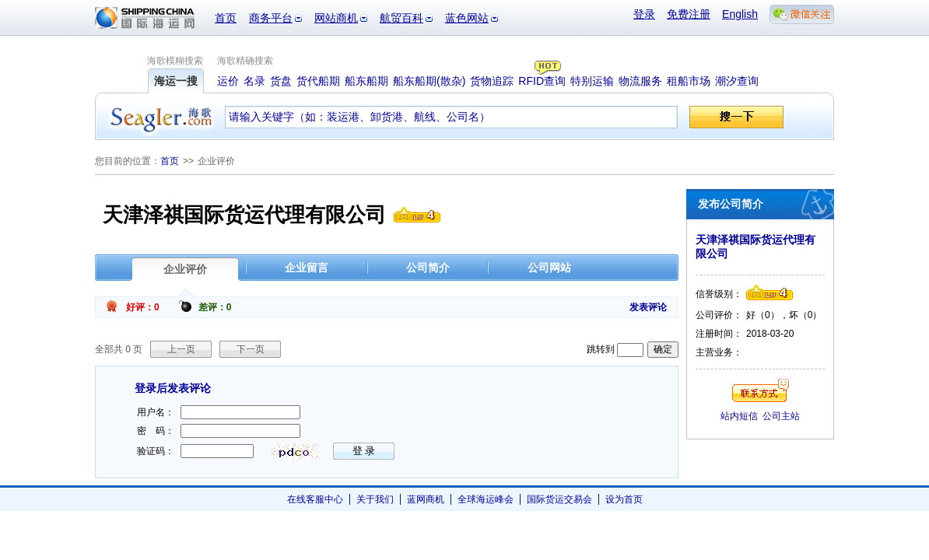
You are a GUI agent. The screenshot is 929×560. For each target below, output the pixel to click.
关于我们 (375, 499)
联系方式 (761, 390)
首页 (226, 18)
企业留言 (307, 268)
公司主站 (781, 416)
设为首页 (624, 499)
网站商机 (336, 18)
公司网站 (549, 268)
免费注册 (689, 14)
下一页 (251, 349)
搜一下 (736, 117)
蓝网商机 (426, 499)
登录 (644, 14)
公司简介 (428, 268)
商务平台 (271, 18)
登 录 (364, 451)
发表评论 (648, 307)
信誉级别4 (417, 215)
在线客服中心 (315, 499)
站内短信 (739, 416)
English (740, 14)
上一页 (181, 349)
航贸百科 (401, 18)
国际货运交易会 (559, 499)
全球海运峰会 (486, 499)
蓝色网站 (467, 18)
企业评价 (185, 269)
